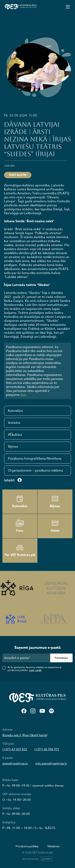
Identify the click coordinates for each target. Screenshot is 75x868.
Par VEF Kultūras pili (20, 551)
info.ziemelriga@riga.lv (51, 763)
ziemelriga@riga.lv (15, 763)
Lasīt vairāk (35, 670)
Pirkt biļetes (18, 175)
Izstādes (14, 423)
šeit (23, 395)
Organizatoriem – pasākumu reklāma (35, 471)
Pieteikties (61, 658)
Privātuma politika (27, 846)
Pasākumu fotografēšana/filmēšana (35, 459)
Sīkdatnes (53, 846)
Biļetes (13, 447)
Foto (20, 526)
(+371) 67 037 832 (15, 749)
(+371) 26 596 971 (47, 749)
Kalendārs (15, 411)
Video (55, 526)
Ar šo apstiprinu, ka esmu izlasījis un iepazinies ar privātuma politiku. (34, 669)
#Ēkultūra (15, 435)
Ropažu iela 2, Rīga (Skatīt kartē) (25, 735)
